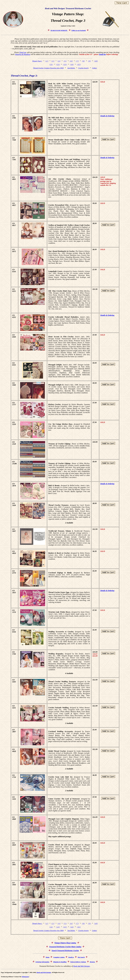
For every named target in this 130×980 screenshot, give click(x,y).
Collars (94, 68)
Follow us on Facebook (79, 30)
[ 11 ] (51, 64)
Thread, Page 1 (37, 61)
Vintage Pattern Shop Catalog (65, 943)
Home (48, 957)
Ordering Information (42, 962)
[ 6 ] (71, 61)
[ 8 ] (83, 61)
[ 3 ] (53, 61)
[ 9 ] (89, 61)
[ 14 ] (72, 64)
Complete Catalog (59, 957)
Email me (23, 52)
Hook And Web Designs (82, 966)
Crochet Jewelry (84, 68)
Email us (71, 957)
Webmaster (25, 977)
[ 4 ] (59, 61)
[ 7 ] (77, 61)
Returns (92, 962)
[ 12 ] (58, 64)
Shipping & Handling (23, 54)
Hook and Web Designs (44, 972)
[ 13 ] (65, 64)
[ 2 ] (47, 61)
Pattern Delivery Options (78, 962)
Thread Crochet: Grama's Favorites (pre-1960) (48, 68)
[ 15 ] (79, 64)
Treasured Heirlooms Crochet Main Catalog (65, 947)
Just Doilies (71, 68)
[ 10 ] (96, 61)
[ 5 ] (65, 61)
